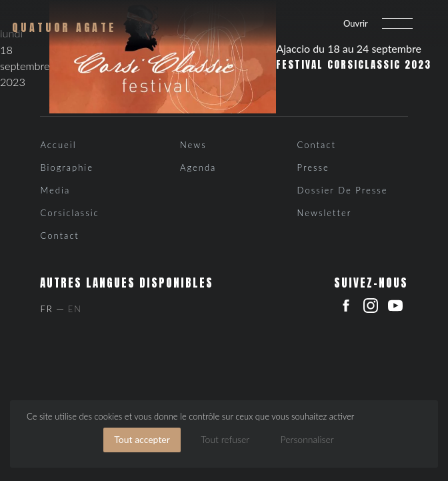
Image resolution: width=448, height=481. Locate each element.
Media (55, 190)
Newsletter (325, 213)
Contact (59, 235)
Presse (313, 167)
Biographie (67, 167)
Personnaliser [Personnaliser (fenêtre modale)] (307, 439)
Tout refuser (225, 439)
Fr (46, 309)
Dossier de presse (343, 190)
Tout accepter (142, 439)
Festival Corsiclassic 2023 (354, 65)
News (193, 145)
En (75, 309)
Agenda (198, 167)
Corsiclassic (69, 213)
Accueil (58, 145)
